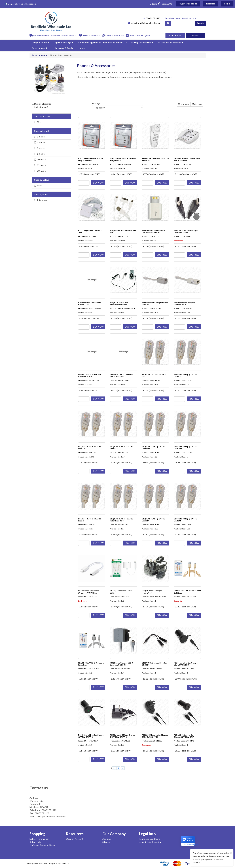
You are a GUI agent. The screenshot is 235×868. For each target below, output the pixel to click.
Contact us (39, 788)
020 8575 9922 (152, 18)
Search (200, 23)
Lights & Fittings (64, 43)
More (84, 49)
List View (197, 104)
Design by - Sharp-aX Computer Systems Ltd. (49, 863)
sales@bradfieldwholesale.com (144, 23)
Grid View (184, 104)
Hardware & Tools (65, 49)
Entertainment (41, 49)
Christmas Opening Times (42, 845)
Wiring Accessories (143, 43)
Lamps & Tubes (41, 43)
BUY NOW (98, 183)
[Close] (231, 853)
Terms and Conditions (150, 839)
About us (107, 839)
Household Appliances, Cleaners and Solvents (103, 43)
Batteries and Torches (171, 43)
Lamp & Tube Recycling (150, 842)
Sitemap (106, 842)
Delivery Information (39, 839)
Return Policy (36, 842)
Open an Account (75, 839)
